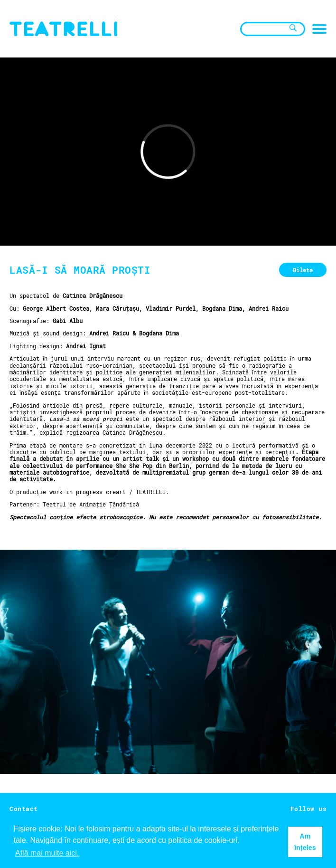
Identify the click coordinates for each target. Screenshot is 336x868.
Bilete (303, 270)
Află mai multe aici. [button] (47, 853)
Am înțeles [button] (305, 842)
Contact (24, 809)
